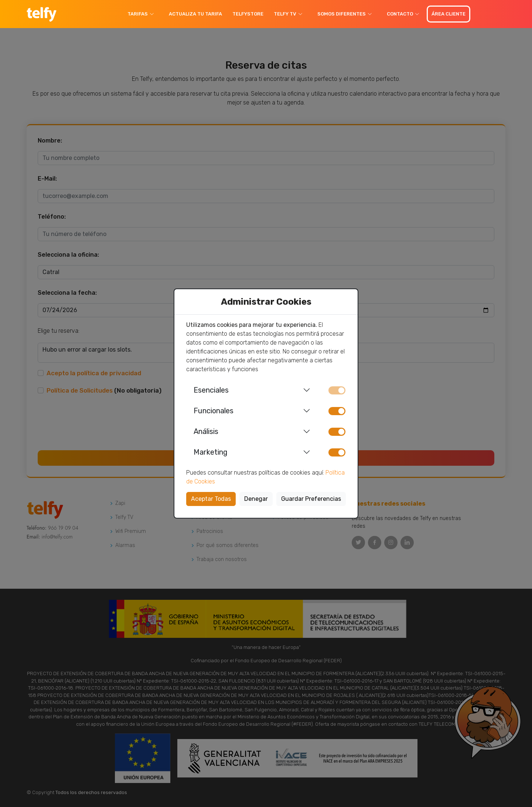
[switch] (337, 411)
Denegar (256, 499)
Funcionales (214, 411)
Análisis (206, 431)
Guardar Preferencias (311, 499)
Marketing (211, 452)
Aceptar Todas (211, 499)
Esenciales (211, 390)
